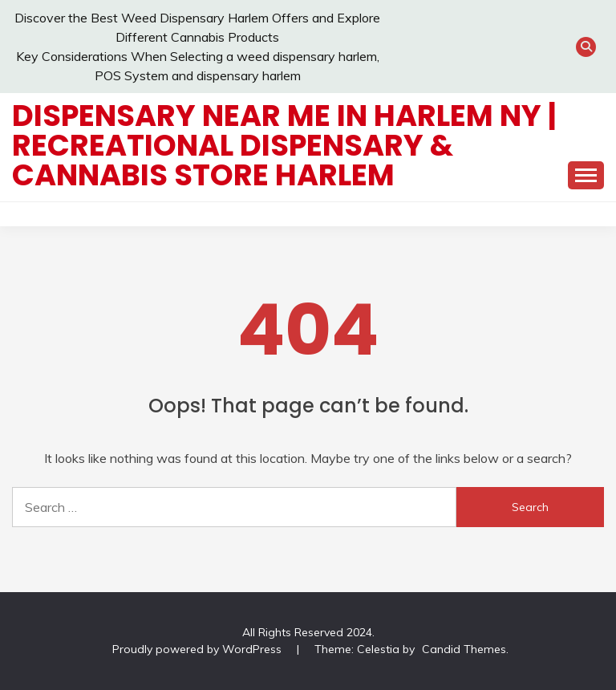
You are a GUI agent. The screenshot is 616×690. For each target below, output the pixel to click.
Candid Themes (464, 649)
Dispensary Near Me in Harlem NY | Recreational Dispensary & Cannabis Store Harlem (284, 145)
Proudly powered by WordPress (199, 649)
